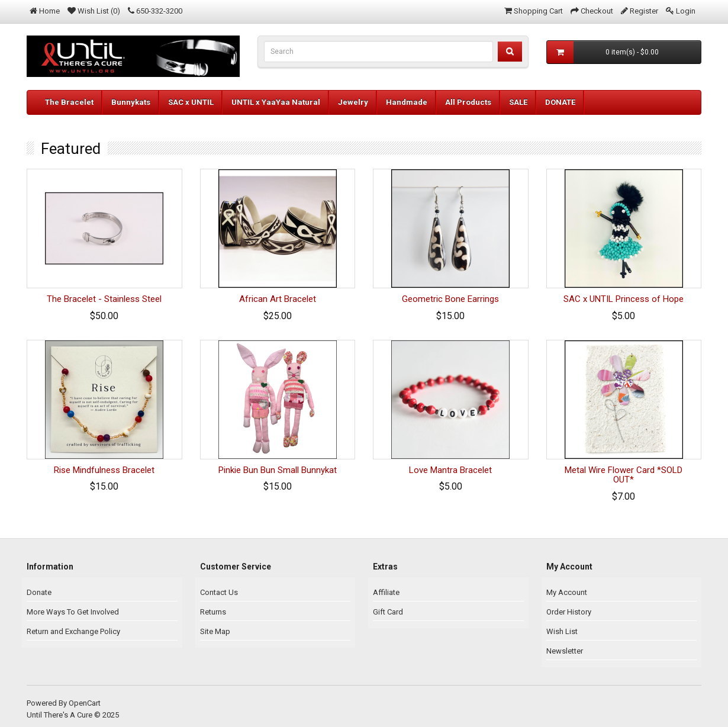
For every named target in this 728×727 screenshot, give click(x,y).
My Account (567, 592)
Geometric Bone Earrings (450, 299)
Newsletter (565, 651)
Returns (213, 612)
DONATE (560, 102)
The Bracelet (69, 102)
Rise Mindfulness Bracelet (104, 470)
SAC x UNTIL (191, 102)
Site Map (215, 631)
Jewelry (353, 102)
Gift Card (388, 612)
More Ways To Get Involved (73, 612)
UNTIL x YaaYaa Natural (276, 102)
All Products (468, 102)
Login (686, 11)
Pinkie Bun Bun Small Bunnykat (278, 470)
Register (644, 11)
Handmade (407, 102)
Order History (569, 612)
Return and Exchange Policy (73, 631)
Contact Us (219, 592)
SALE (518, 102)
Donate (39, 592)
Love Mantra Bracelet (450, 470)
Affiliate (386, 592)
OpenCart (85, 703)
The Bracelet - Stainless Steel (104, 299)
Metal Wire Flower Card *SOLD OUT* (624, 475)
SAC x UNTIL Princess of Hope (624, 299)
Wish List (562, 631)
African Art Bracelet (278, 299)
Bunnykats (131, 102)
